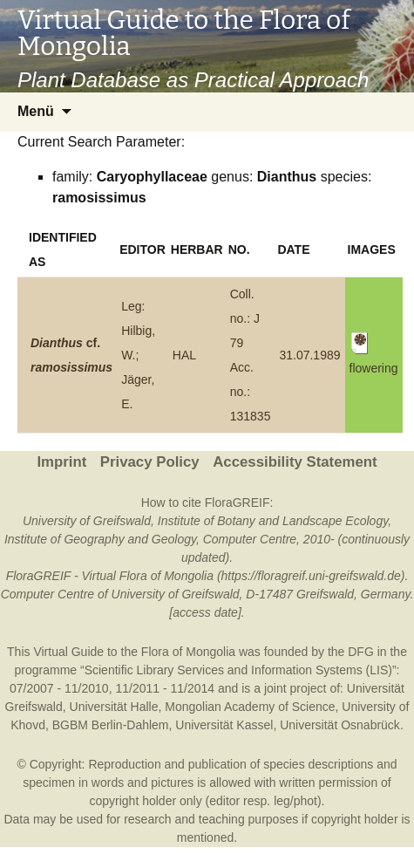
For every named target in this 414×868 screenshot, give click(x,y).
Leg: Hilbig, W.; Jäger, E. (138, 355)
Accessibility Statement (295, 462)
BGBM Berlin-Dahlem (111, 725)
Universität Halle (114, 707)
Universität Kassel (224, 725)
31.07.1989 (309, 355)
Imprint (61, 462)
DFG (361, 652)
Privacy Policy (150, 462)
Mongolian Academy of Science (250, 707)
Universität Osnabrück (340, 725)
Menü (36, 111)
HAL (184, 355)
